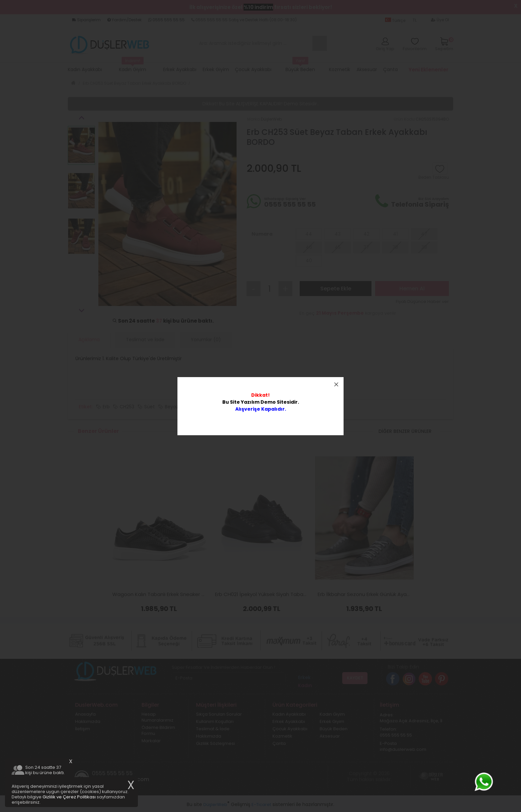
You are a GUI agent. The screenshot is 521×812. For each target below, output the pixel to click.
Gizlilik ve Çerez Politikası (69, 797)
